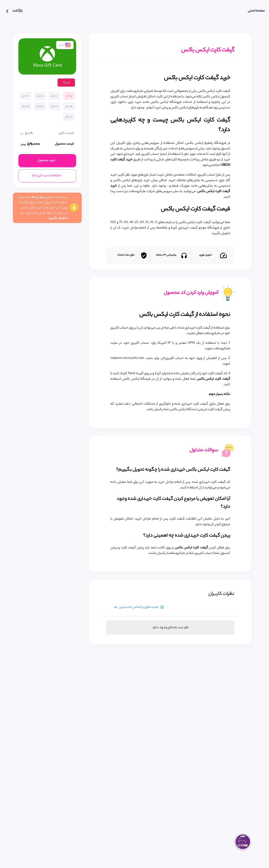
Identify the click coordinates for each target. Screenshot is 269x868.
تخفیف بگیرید (58, 218)
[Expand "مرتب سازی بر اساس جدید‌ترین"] (137, 607)
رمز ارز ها (38, 197)
